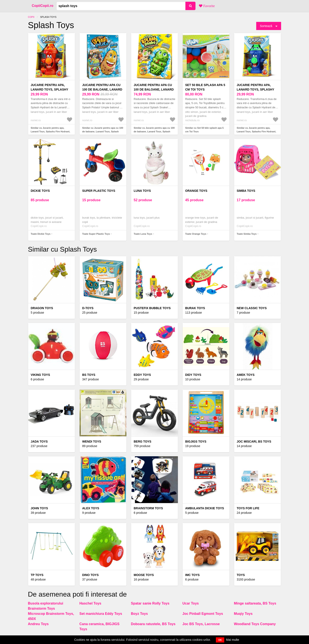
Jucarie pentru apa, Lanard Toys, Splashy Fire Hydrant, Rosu (49, 89)
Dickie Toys (40, 191)
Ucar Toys (191, 603)
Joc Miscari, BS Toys (254, 441)
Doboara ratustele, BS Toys (153, 624)
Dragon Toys (42, 308)
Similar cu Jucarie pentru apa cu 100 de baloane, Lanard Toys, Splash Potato (103, 131)
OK (220, 640)
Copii (31, 17)
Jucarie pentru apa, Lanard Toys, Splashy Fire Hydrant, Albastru (257, 89)
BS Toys (89, 375)
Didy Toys (193, 375)
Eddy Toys (142, 375)
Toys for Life (248, 508)
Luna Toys (142, 191)
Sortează (266, 26)
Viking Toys (40, 375)
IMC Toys (192, 575)
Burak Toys (195, 308)
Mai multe (233, 640)
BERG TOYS (142, 441)
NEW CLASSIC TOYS (252, 308)
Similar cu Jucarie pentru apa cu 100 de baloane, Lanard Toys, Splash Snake (154, 131)
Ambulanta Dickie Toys (205, 508)
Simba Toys (246, 191)
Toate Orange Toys (196, 234)
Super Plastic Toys (99, 191)
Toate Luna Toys (143, 234)
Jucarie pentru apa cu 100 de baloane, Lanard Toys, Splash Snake (154, 89)
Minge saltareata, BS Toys (255, 603)
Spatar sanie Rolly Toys (150, 603)
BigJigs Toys (196, 441)
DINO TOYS (90, 575)
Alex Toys (91, 508)
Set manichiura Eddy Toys (101, 614)
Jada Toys (39, 441)
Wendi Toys (92, 441)
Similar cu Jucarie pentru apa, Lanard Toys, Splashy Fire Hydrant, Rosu (50, 131)
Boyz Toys (139, 614)
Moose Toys (144, 575)
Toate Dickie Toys (41, 234)
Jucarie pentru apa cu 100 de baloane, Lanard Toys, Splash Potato (102, 89)
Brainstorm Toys (148, 508)
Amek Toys (246, 375)
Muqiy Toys (243, 614)
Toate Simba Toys (247, 234)
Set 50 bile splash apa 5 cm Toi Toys (205, 87)
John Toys (39, 508)
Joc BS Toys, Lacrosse (201, 624)
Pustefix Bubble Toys (152, 308)
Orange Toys (196, 191)
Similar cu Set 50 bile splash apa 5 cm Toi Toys (204, 130)
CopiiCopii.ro (42, 6)
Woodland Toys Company (255, 624)
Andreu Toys (38, 624)
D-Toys (88, 308)
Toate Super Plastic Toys (96, 234)
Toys (241, 575)
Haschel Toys (90, 603)
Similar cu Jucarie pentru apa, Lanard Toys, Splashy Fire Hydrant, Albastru (256, 131)
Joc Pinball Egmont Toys (203, 614)
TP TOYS (37, 575)
